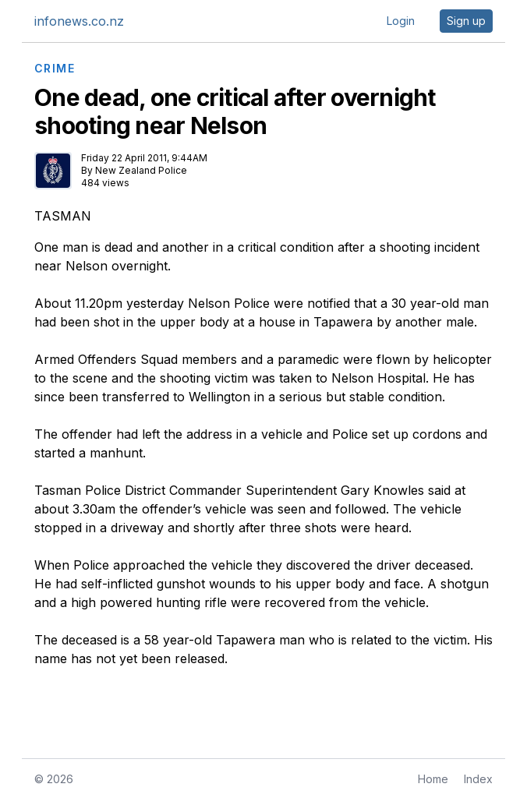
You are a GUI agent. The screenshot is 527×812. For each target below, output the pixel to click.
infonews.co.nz (79, 21)
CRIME (55, 69)
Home (433, 779)
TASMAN (63, 216)
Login (401, 21)
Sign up (466, 21)
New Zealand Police (141, 170)
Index (478, 779)
